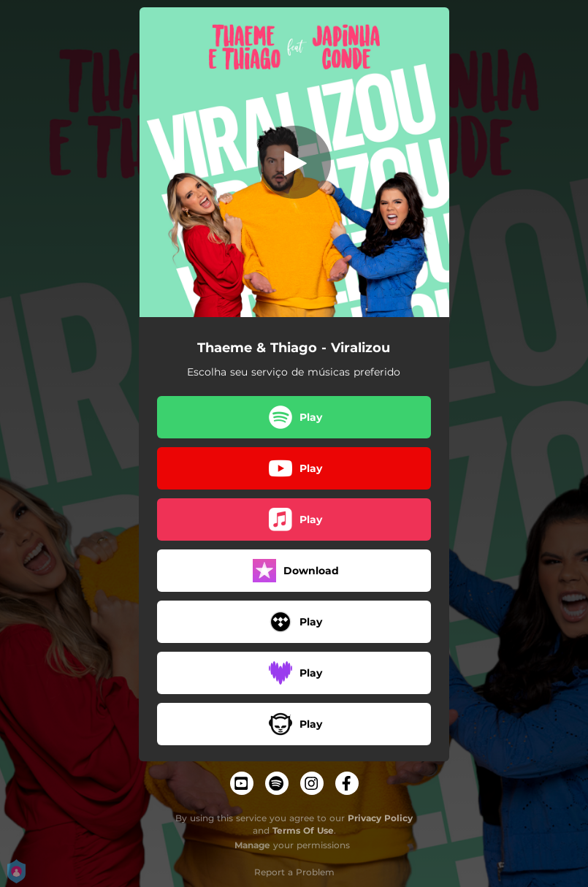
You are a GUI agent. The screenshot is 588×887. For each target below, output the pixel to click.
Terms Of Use (303, 830)
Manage (252, 845)
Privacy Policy (380, 818)
